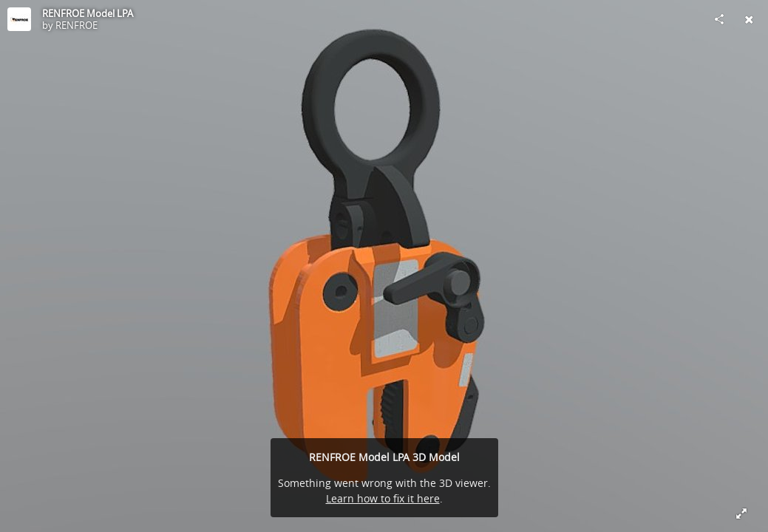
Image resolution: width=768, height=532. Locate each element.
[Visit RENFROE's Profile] (19, 19)
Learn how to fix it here (383, 498)
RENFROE (77, 25)
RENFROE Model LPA (88, 13)
